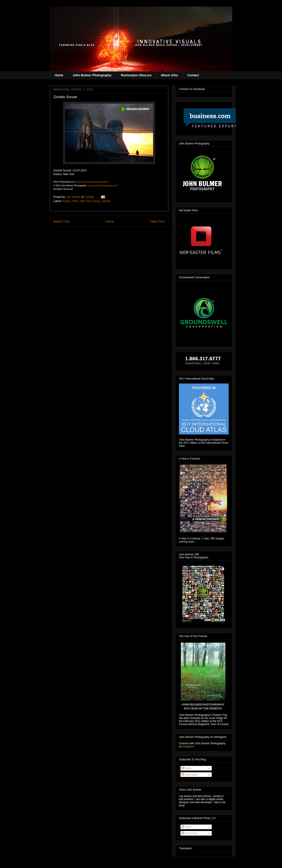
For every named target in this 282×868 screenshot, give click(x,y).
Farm (75, 201)
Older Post (157, 221)
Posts (186, 768)
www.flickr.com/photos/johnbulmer (92, 182)
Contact (193, 75)
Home (59, 75)
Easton (67, 201)
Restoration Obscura (136, 75)
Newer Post (61, 221)
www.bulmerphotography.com (103, 186)
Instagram (188, 746)
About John (169, 75)
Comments (189, 775)
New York (86, 201)
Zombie (106, 201)
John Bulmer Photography (92, 75)
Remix (96, 201)
